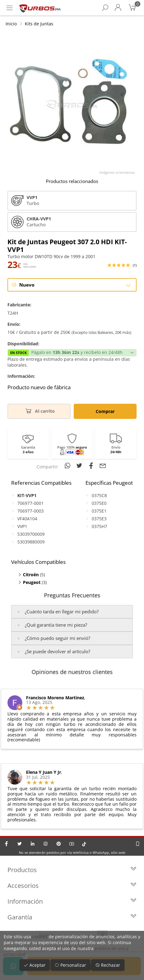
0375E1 (99, 511)
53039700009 (31, 534)
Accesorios (72, 886)
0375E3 (99, 519)
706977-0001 (31, 503)
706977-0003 (31, 511)
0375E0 (99, 503)
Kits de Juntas (39, 24)
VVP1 (22, 526)
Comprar (105, 411)
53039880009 (31, 542)
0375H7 (99, 526)
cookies (40, 937)
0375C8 (99, 495)
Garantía (72, 917)
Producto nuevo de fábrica (39, 387)
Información (72, 901)
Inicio (11, 24)
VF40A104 (27, 519)
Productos (72, 870)
